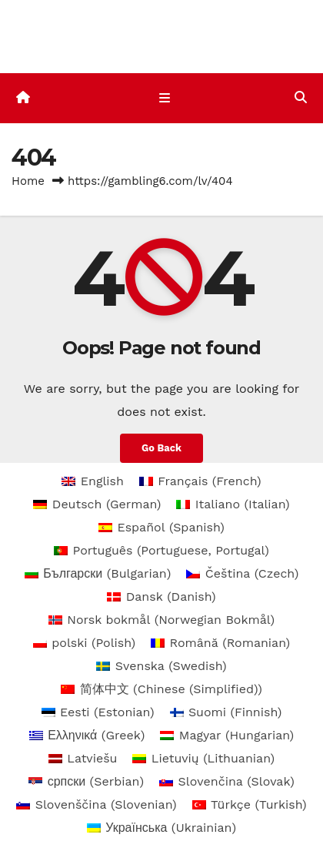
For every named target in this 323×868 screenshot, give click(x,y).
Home (28, 181)
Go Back (161, 448)
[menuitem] (93, 481)
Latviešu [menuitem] (92, 758)
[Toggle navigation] (164, 98)
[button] (301, 97)
